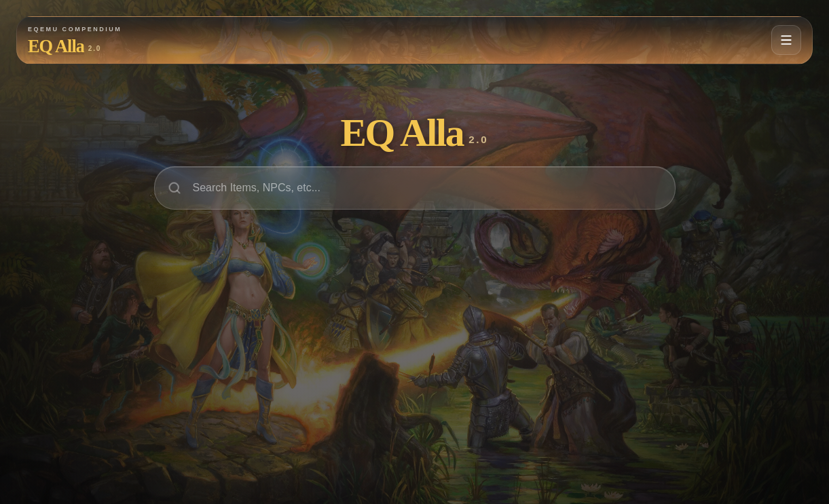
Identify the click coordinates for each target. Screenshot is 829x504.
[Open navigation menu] (786, 40)
